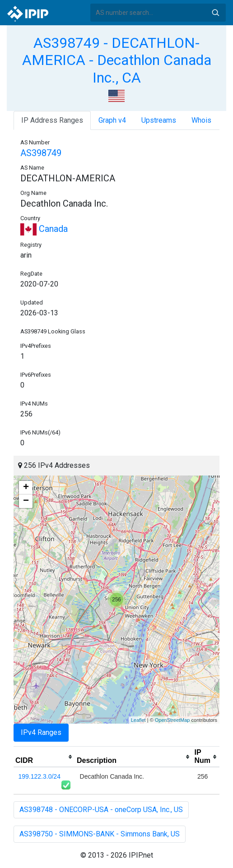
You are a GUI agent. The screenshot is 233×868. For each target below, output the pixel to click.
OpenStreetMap (172, 720)
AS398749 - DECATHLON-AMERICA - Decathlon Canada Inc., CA (117, 60)
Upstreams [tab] (159, 120)
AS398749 (41, 153)
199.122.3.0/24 (40, 776)
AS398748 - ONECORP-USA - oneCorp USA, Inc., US (101, 810)
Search (215, 13)
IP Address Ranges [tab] (52, 120)
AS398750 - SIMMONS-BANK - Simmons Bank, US (100, 834)
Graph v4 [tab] (112, 120)
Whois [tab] (201, 120)
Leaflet (138, 720)
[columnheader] (44, 757)
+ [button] (26, 488)
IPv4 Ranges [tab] (41, 732)
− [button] (26, 501)
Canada (44, 229)
